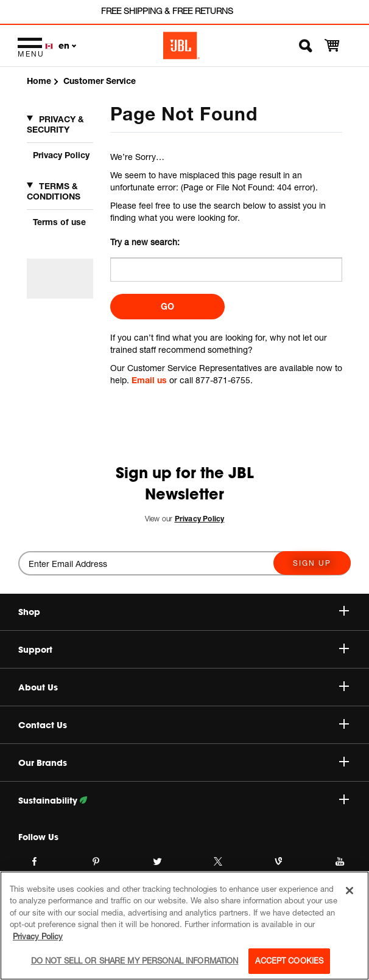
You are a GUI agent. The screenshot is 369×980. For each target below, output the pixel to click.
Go (167, 306)
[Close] (350, 891)
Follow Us (38, 837)
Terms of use (59, 222)
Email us (149, 380)
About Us (184, 687)
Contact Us (184, 725)
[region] (184, 926)
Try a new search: (145, 242)
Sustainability (184, 801)
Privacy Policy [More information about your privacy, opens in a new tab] (38, 936)
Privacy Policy (61, 155)
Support (184, 650)
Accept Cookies (289, 961)
